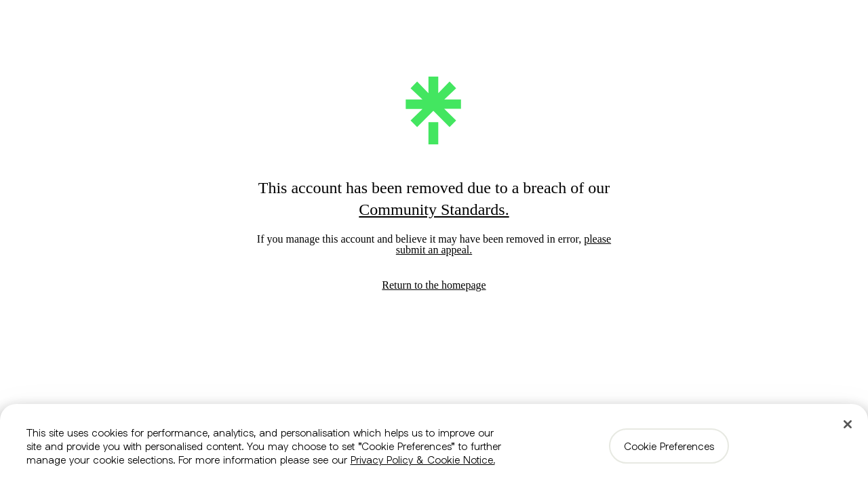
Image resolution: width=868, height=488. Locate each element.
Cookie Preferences (669, 446)
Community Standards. (434, 209)
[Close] (848, 424)
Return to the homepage (434, 285)
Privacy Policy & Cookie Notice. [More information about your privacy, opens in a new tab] (423, 460)
